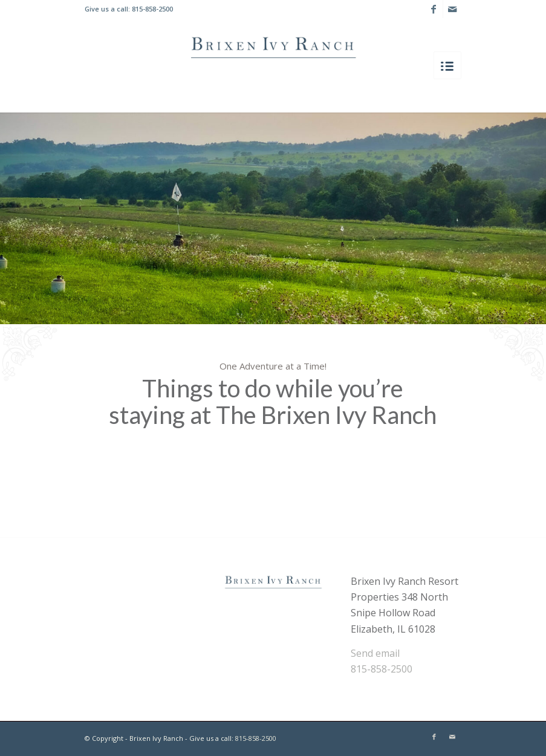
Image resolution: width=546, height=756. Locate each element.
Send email (375, 653)
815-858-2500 (152, 9)
